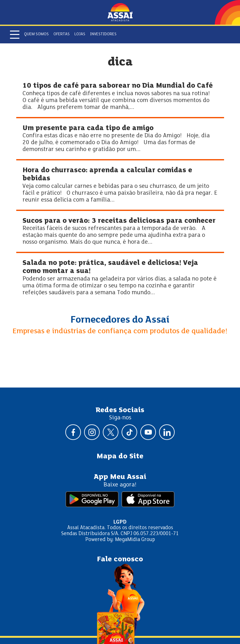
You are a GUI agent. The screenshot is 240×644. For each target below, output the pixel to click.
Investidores (103, 34)
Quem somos (36, 34)
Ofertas (62, 34)
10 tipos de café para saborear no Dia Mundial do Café (118, 86)
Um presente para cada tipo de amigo (88, 128)
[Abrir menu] (15, 35)
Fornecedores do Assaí (120, 320)
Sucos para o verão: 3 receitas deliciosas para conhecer (119, 221)
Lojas (80, 34)
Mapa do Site (120, 456)
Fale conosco (120, 559)
